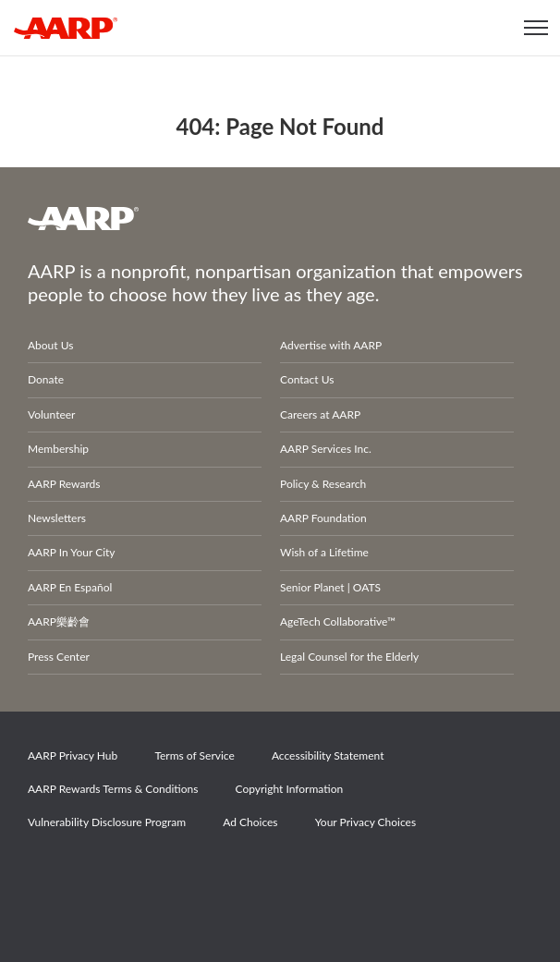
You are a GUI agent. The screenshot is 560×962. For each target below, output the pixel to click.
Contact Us (307, 379)
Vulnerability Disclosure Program (107, 822)
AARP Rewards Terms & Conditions (113, 789)
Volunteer (51, 414)
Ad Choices (250, 822)
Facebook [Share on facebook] (51, 874)
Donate (46, 379)
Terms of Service (194, 755)
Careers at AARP (320, 414)
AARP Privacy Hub (73, 755)
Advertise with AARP (331, 345)
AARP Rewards (64, 484)
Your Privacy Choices (365, 822)
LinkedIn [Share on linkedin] (242, 874)
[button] (536, 28)
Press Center (59, 657)
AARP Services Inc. (326, 449)
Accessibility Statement (328, 755)
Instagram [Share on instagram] (178, 874)
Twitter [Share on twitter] (115, 874)
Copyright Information (290, 789)
